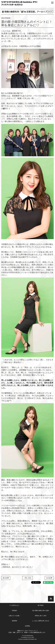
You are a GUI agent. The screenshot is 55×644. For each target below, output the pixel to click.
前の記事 (6, 578)
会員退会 (27, 626)
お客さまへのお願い (14, 616)
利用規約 (14, 611)
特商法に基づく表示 (41, 616)
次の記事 (49, 578)
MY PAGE (41, 605)
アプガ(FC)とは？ (14, 605)
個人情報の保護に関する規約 (41, 611)
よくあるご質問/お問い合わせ (41, 621)
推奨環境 (14, 621)
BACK (50, 12)
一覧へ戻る (27, 578)
